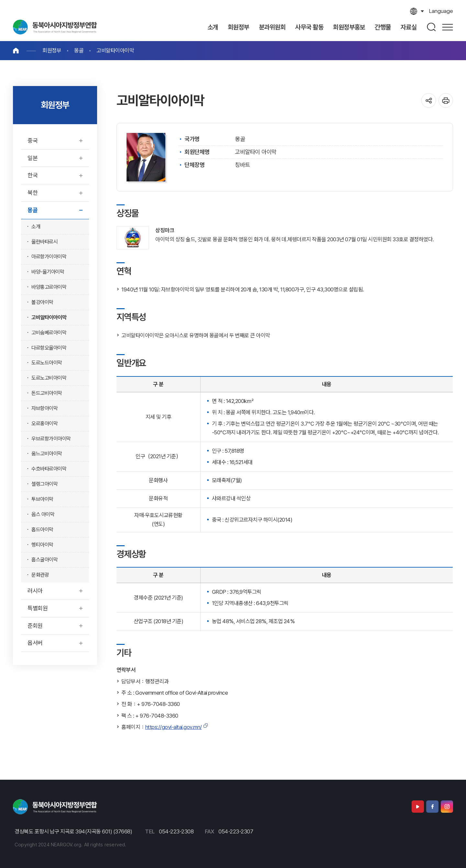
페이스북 (432, 807)
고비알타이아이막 (115, 50)
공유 (429, 100)
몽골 (79, 50)
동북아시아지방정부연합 (55, 27)
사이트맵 (448, 27)
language (441, 11)
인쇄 (446, 100)
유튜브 (418, 807)
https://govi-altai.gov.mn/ (174, 727)
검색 (432, 27)
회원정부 (52, 50)
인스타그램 (447, 807)
